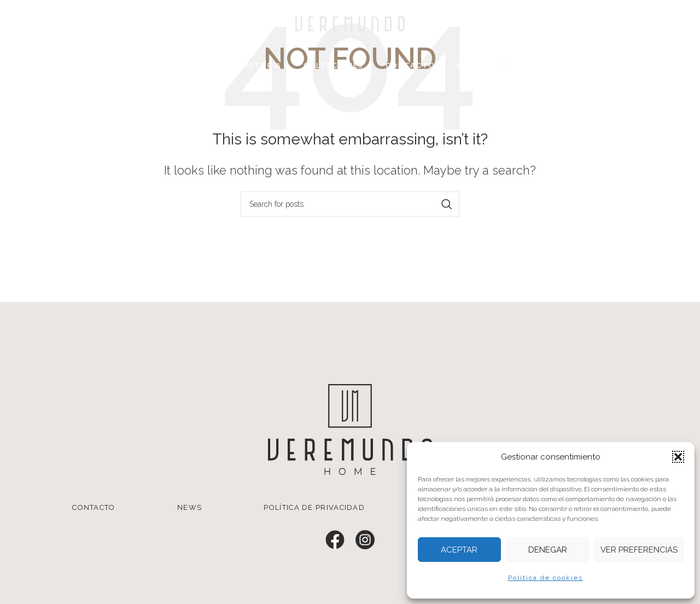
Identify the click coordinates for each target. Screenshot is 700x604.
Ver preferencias (639, 550)
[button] (678, 457)
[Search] (350, 204)
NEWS (189, 507)
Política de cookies (546, 578)
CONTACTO (94, 507)
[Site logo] (350, 28)
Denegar (548, 550)
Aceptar (459, 550)
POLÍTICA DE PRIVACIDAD (314, 507)
